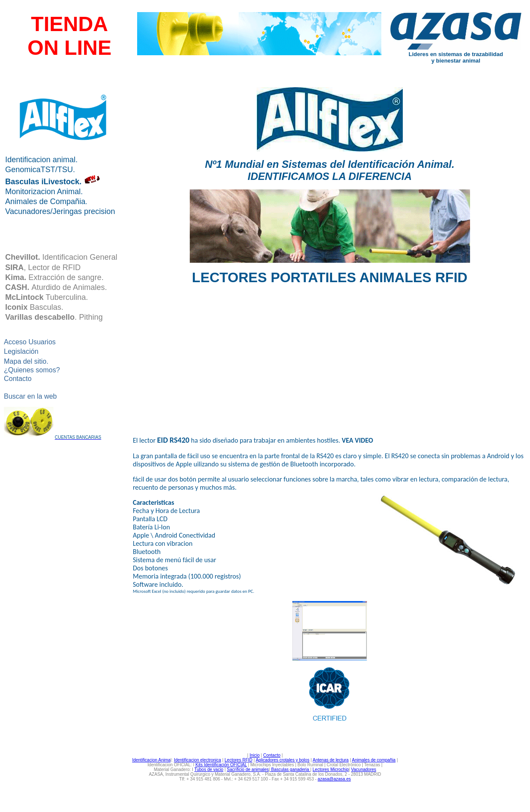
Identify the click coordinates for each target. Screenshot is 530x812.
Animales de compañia (374, 760)
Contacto (272, 755)
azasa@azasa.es (334, 779)
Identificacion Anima (151, 760)
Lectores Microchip (331, 770)
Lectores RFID (238, 760)
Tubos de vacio (209, 770)
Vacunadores (364, 770)
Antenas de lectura (331, 760)
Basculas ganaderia (290, 770)
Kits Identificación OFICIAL (221, 765)
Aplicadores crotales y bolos (283, 760)
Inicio (255, 755)
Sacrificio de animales (248, 770)
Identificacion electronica (198, 760)
